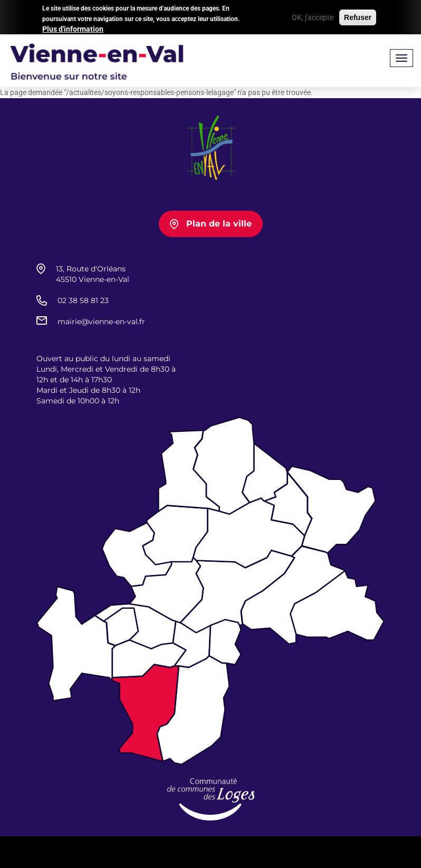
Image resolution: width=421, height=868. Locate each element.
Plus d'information (73, 27)
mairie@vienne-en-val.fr (101, 322)
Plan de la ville (219, 224)
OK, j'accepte (313, 15)
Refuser (358, 15)
